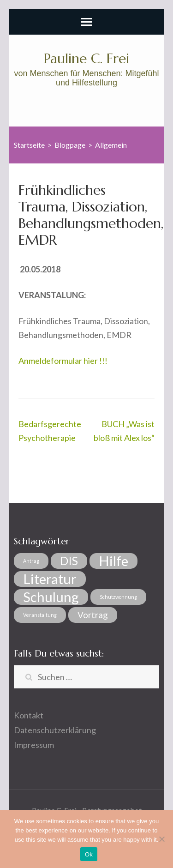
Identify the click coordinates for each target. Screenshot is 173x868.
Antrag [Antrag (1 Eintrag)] (31, 561)
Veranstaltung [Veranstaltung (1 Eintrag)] (40, 615)
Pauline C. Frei (86, 58)
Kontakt (29, 715)
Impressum (34, 745)
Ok (89, 854)
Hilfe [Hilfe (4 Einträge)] (113, 561)
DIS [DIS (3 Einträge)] (69, 561)
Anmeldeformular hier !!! (63, 361)
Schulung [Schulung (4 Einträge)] (51, 597)
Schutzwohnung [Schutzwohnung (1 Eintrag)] (118, 597)
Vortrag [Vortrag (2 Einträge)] (93, 615)
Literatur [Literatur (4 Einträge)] (50, 579)
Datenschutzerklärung (55, 730)
